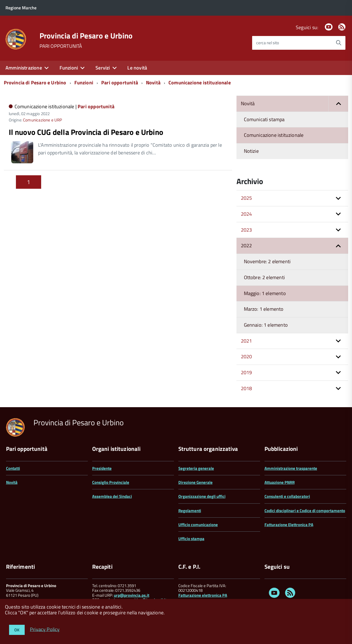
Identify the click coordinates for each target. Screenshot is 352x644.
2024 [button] (247, 214)
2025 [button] (247, 198)
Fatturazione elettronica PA (203, 595)
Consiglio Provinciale (111, 482)
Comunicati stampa (264, 119)
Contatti (13, 468)
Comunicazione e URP (43, 120)
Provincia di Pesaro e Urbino (86, 36)
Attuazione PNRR (280, 482)
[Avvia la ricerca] (339, 43)
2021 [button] (247, 341)
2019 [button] (247, 372)
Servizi (103, 68)
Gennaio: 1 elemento (266, 325)
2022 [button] (247, 245)
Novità (153, 83)
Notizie (251, 151)
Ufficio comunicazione (198, 525)
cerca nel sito (268, 43)
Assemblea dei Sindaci (112, 496)
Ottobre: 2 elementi (264, 277)
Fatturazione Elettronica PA (289, 525)
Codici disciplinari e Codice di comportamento (305, 511)
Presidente (102, 468)
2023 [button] (247, 230)
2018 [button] (247, 388)
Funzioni (69, 68)
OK (17, 630)
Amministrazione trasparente (291, 468)
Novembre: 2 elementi (267, 261)
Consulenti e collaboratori (287, 496)
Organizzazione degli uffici (202, 496)
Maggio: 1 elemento (265, 293)
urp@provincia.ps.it (132, 595)
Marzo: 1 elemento (264, 309)
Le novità (137, 68)
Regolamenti (190, 511)
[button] (338, 104)
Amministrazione (24, 68)
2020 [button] (247, 356)
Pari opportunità (120, 83)
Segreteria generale (196, 468)
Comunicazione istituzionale (200, 83)
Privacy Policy (45, 629)
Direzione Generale (195, 482)
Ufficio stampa (191, 539)
